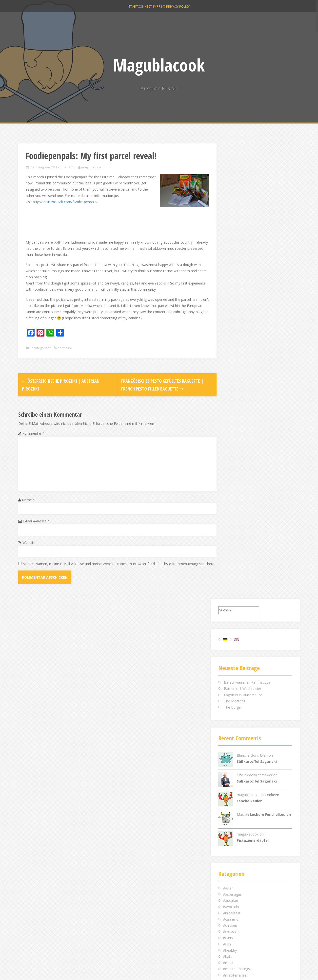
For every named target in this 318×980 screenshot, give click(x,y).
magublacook (91, 167)
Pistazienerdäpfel (253, 385)
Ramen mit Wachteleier (243, 233)
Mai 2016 (230, 755)
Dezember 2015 (236, 780)
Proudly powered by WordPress (43, 969)
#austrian (230, 445)
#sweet (229, 576)
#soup (228, 563)
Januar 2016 (232, 774)
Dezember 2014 (236, 823)
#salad (228, 551)
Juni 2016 (230, 749)
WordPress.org (235, 931)
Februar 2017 (234, 730)
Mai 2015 (230, 792)
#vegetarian (232, 588)
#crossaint (231, 476)
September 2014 (236, 842)
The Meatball (234, 245)
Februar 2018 (234, 718)
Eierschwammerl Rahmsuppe (247, 227)
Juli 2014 (230, 854)
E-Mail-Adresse (36, 527)
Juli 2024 (230, 681)
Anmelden (231, 912)
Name (28, 506)
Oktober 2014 (234, 836)
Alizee (90, 969)
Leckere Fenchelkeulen (270, 359)
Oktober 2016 (234, 736)
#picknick (230, 538)
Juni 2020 (230, 705)
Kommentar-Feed (237, 925)
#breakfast (232, 457)
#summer (231, 569)
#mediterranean (236, 520)
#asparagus (232, 439)
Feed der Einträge (237, 918)
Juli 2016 (230, 742)
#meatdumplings (236, 513)
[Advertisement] (116, 221)
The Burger (233, 252)
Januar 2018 (232, 724)
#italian (229, 501)
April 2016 (231, 761)
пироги (229, 607)
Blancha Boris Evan (252, 300)
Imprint (162, 10)
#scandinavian (234, 557)
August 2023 (233, 693)
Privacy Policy (185, 10)
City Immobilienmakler (255, 319)
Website (29, 549)
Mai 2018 (230, 711)
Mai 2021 (230, 699)
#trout (228, 582)
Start (126, 10)
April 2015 (231, 798)
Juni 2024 (230, 687)
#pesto (229, 532)
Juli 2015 (230, 786)
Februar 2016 (234, 767)
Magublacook (159, 65)
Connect (142, 10)
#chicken (230, 470)
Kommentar (33, 439)
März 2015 (231, 805)
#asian (228, 433)
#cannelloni (232, 464)
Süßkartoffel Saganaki (257, 306)
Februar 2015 (234, 811)
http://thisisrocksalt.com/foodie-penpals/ (92, 202)
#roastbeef (232, 544)
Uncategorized (40, 354)
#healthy (230, 495)
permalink (65, 354)
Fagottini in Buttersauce (243, 239)
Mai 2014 (230, 867)
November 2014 (236, 829)
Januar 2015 (232, 817)
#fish (227, 489)
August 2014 (233, 848)
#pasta (229, 526)
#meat (228, 507)
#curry (228, 482)
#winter (229, 594)
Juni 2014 (230, 861)
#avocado (231, 451)
